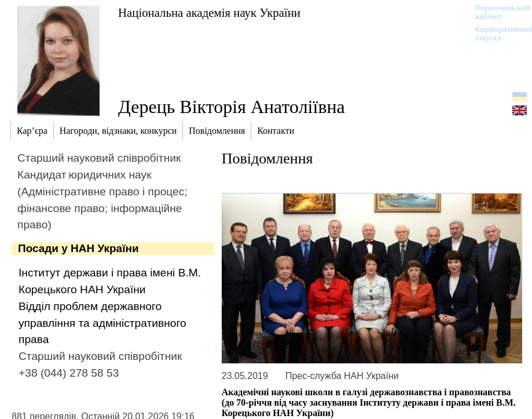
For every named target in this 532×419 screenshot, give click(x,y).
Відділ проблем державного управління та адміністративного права (102, 323)
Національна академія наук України (209, 12)
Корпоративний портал (497, 34)
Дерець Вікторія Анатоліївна (232, 107)
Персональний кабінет (497, 12)
